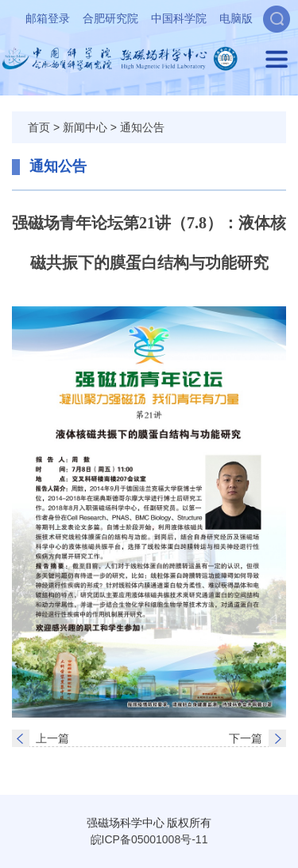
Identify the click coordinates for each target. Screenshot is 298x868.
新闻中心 (85, 127)
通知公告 (142, 127)
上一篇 (52, 738)
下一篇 (246, 738)
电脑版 (236, 18)
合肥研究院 (110, 18)
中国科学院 (179, 18)
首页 (39, 127)
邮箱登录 (48, 18)
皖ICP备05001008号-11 (149, 839)
